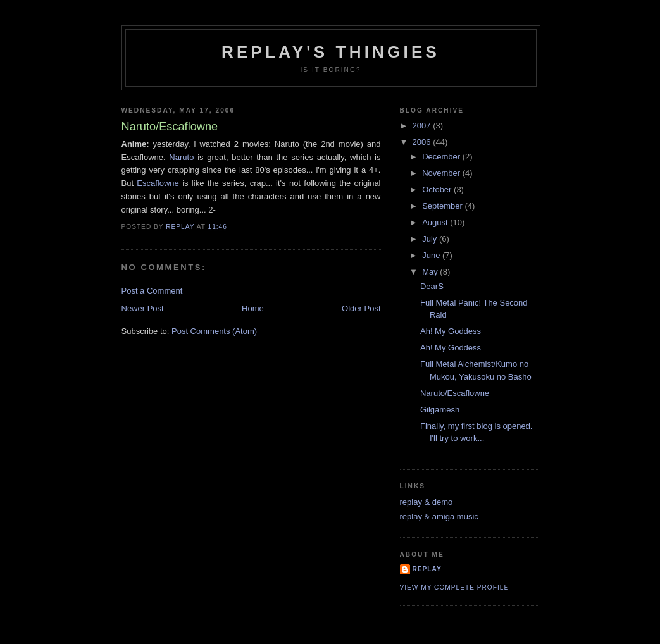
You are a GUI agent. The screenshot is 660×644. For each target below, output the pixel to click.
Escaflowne (158, 183)
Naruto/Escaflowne (455, 393)
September (443, 206)
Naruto (181, 157)
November (442, 173)
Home (253, 308)
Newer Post (143, 308)
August (436, 222)
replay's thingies (331, 52)
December (442, 157)
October (438, 189)
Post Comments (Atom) (214, 331)
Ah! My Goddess (451, 331)
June (432, 255)
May (431, 272)
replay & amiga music (439, 517)
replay (427, 569)
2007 (423, 126)
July (431, 239)
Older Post (361, 308)
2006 (423, 142)
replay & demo (427, 502)
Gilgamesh (440, 410)
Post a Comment (152, 291)
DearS (432, 286)
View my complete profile (455, 587)
